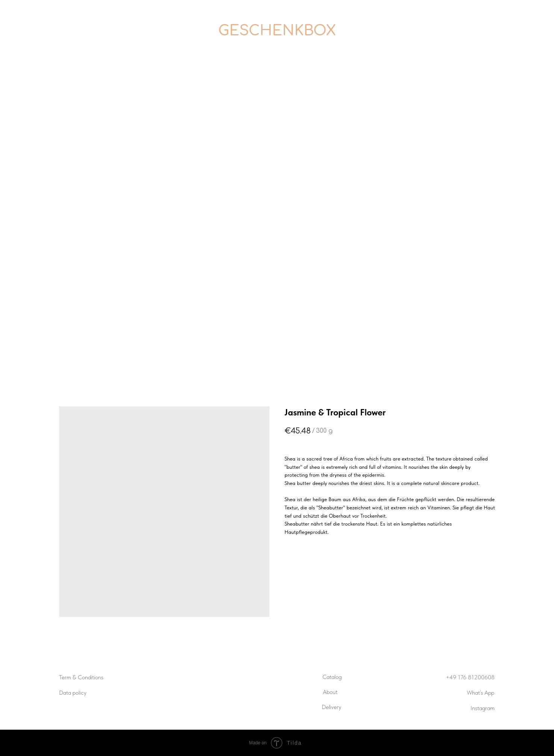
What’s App (481, 693)
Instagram (483, 708)
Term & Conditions (81, 677)
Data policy (73, 693)
